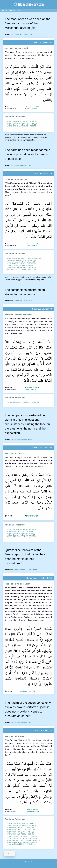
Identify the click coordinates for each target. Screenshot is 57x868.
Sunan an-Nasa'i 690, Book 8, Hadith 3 (20, 266)
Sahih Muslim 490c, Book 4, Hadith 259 (21, 831)
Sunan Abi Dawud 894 (23, 34)
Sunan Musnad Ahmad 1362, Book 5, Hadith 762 (24, 258)
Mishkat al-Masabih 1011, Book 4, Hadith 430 (23, 402)
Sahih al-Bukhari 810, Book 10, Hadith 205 (22, 824)
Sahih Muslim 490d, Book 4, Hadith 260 (21, 833)
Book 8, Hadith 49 (32, 246)
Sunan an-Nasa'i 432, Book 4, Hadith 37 (21, 262)
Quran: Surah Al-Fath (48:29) (26, 570)
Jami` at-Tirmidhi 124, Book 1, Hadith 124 (21, 269)
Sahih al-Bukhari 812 (22, 722)
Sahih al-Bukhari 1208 (23, 439)
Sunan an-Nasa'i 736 (22, 165)
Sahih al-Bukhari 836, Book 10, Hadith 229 (22, 123)
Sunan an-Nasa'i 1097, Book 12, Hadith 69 (22, 838)
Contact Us (28, 862)
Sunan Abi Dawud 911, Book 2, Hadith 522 (22, 121)
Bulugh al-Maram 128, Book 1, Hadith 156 (21, 267)
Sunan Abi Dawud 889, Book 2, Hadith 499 (22, 842)
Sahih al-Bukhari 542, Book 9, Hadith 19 (21, 533)
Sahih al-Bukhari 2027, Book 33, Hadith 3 (21, 127)
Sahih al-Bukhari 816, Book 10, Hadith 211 (22, 826)
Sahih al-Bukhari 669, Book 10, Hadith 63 (21, 125)
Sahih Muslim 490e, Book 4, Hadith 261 (21, 835)
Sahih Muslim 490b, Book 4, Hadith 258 (21, 829)
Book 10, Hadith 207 (33, 811)
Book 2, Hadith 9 (31, 390)
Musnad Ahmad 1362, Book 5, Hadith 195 (21, 260)
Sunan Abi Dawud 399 (23, 301)
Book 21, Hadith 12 (32, 517)
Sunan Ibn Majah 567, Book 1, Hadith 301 (21, 264)
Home (4, 10)
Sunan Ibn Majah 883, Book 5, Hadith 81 (21, 844)
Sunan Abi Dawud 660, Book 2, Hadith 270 (22, 529)
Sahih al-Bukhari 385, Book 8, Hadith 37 (21, 535)
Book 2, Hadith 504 (32, 109)
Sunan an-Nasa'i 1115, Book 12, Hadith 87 (22, 837)
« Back (10, 853)
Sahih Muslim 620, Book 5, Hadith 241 (20, 531)
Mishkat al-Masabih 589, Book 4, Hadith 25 (22, 537)
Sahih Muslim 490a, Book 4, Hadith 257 (21, 827)
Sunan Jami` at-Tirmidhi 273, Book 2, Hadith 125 (24, 840)
